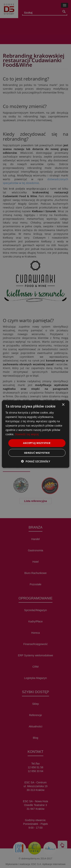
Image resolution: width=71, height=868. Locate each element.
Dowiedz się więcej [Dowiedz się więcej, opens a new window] (27, 434)
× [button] (63, 405)
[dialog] (35, 434)
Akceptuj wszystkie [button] (37, 443)
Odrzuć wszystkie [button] (37, 453)
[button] (36, 461)
